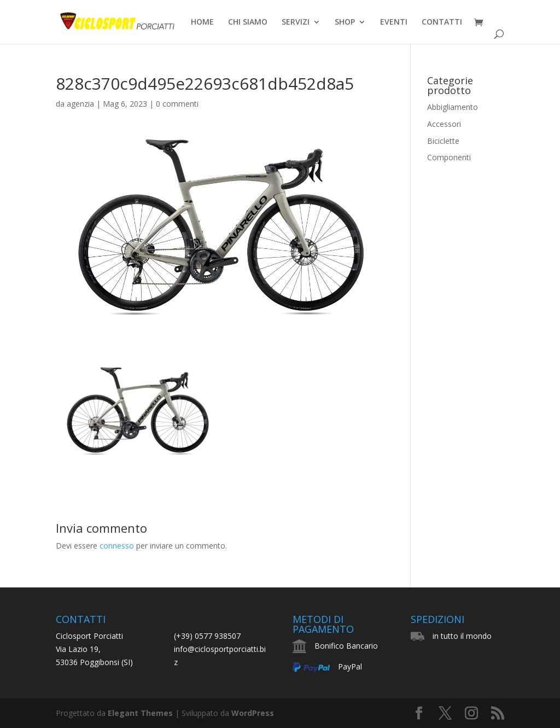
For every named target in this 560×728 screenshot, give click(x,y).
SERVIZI (296, 22)
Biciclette (443, 141)
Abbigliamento (453, 107)
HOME (202, 22)
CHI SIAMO (248, 22)
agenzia (80, 104)
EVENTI (394, 22)
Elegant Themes (140, 713)
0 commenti (177, 104)
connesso (117, 546)
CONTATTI (442, 22)
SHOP (345, 22)
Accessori (444, 124)
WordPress (253, 713)
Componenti (449, 157)
